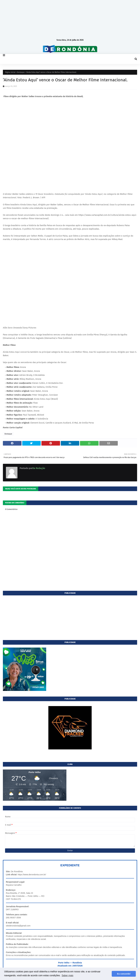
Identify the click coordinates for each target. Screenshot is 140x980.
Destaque (21, 72)
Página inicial (10, 72)
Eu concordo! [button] (124, 974)
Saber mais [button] (67, 975)
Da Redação (39, 468)
